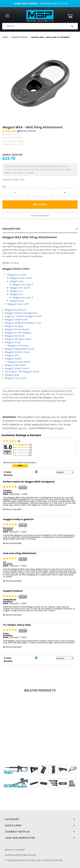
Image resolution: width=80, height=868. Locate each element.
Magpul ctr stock (20, 288)
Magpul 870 (12, 355)
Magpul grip (12, 375)
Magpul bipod (13, 359)
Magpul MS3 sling (28, 250)
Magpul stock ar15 (18, 304)
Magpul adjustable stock (20, 349)
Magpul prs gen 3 (23, 298)
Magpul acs (17, 301)
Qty (4, 187)
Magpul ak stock (15, 336)
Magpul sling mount (17, 368)
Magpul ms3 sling (18, 346)
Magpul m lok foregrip (18, 333)
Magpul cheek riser (16, 320)
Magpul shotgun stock (18, 339)
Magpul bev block (16, 365)
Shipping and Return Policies (21, 855)
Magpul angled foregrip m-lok (23, 323)
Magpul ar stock (17, 275)
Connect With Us (17, 832)
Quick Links (13, 825)
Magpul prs (17, 294)
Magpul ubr (17, 281)
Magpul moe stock (21, 278)
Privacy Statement (15, 850)
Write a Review (28, 131)
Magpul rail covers (16, 378)
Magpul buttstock (15, 310)
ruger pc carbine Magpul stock (23, 316)
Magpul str (16, 291)
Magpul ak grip (14, 326)
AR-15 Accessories (63, 394)
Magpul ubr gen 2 (23, 285)
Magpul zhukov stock (17, 352)
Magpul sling (13, 342)
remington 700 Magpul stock (22, 372)
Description (11, 229)
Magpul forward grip (17, 329)
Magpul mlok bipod (19, 362)
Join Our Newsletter (20, 838)
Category (12, 819)
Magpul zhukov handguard (21, 313)
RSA (14, 253)
